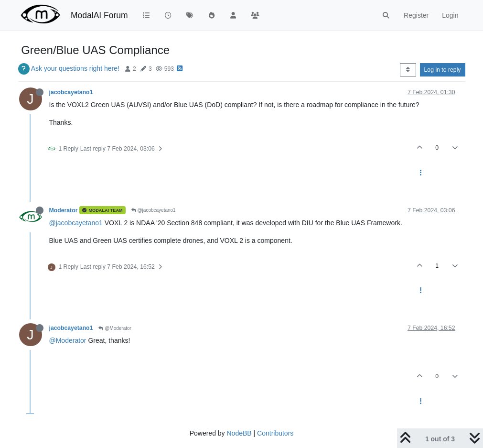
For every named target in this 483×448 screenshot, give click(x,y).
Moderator (64, 210)
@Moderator (115, 328)
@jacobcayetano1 (154, 210)
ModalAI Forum (99, 15)
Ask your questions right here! (75, 68)
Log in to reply (443, 70)
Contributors (275, 433)
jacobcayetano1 (71, 92)
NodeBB (239, 433)
